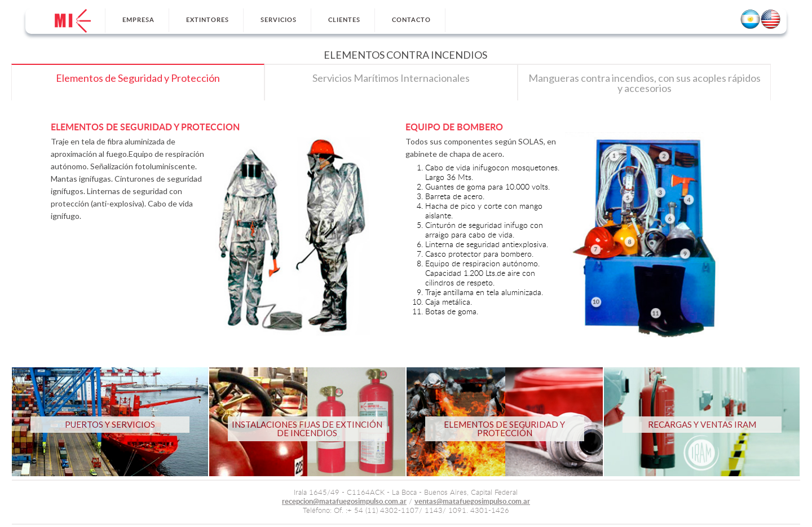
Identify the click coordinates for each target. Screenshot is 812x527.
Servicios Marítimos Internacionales (391, 78)
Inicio (73, 21)
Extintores (208, 20)
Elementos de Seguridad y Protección (138, 78)
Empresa (138, 20)
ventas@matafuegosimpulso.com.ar (472, 502)
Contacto (411, 20)
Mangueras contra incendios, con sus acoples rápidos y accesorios (645, 83)
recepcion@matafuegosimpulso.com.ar (344, 502)
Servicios (279, 20)
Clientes (344, 20)
